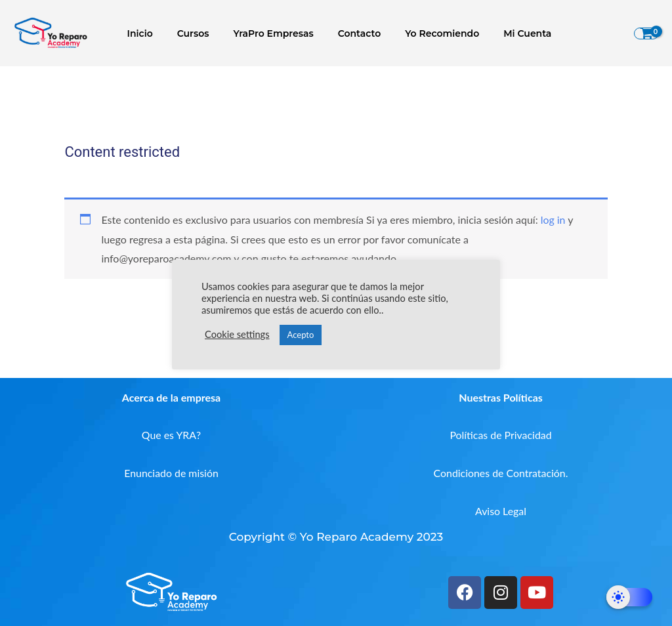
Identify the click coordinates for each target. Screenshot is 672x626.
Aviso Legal (501, 511)
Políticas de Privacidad (501, 435)
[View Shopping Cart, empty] (646, 33)
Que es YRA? (172, 435)
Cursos (199, 33)
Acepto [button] (301, 335)
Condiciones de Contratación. (501, 473)
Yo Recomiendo (430, 33)
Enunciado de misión (172, 473)
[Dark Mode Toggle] (629, 597)
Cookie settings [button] (237, 334)
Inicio (151, 33)
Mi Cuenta (510, 33)
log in (553, 219)
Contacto (353, 33)
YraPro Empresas (273, 33)
